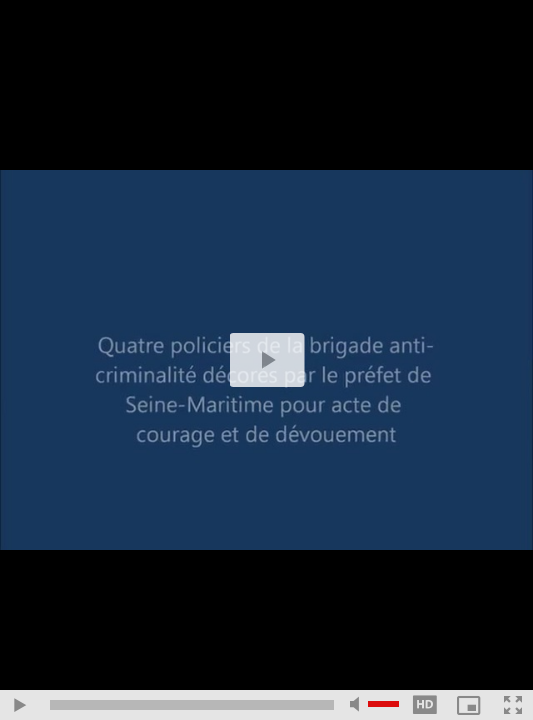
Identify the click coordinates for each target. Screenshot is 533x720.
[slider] (192, 705)
